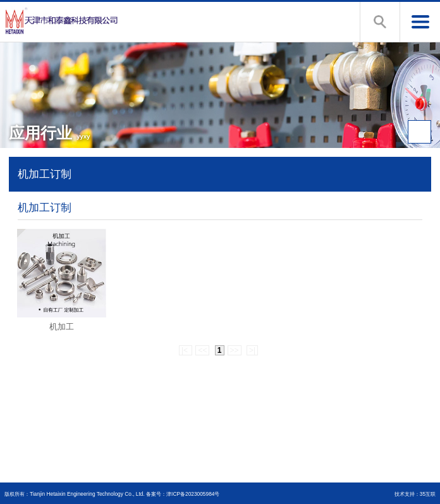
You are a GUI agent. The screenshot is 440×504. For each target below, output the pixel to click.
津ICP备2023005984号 (193, 494)
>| (252, 350)
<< (202, 350)
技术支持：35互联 (415, 494)
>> (235, 350)
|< (186, 350)
